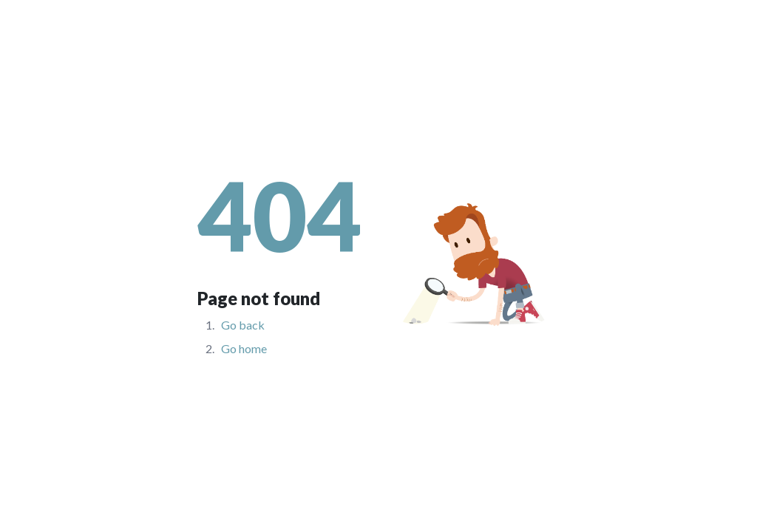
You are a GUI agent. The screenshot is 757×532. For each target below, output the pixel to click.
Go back (243, 325)
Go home (244, 348)
